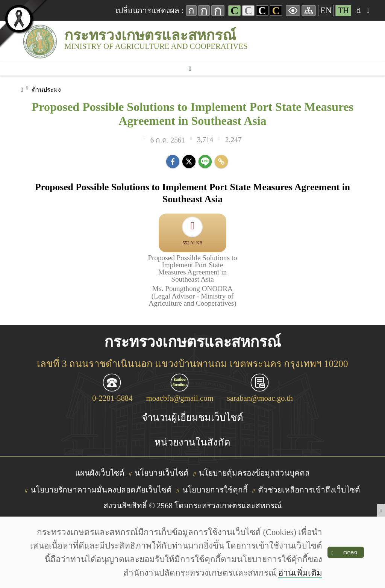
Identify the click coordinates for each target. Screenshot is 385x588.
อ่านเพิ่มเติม (300, 573)
